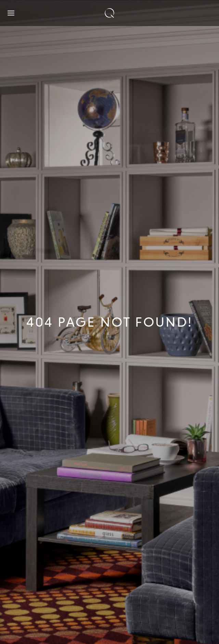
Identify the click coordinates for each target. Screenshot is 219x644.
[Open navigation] (11, 13)
